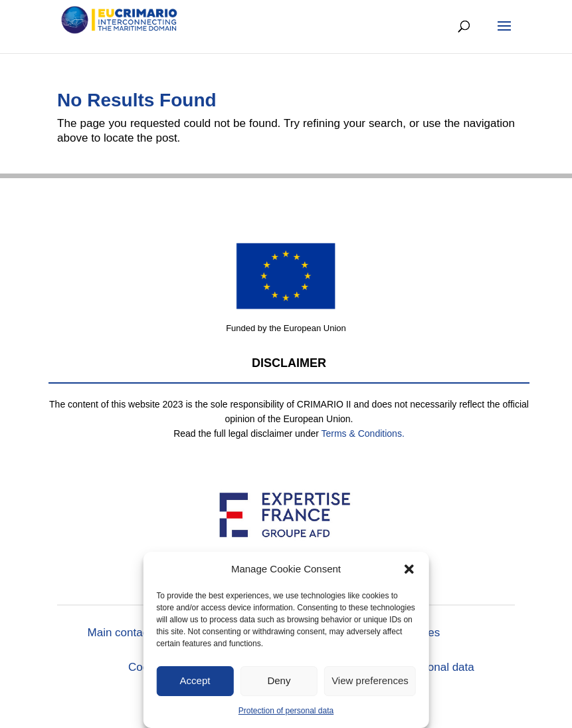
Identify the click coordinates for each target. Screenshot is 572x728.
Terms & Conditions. (363, 433)
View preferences (370, 680)
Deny (279, 680)
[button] (409, 569)
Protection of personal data (286, 711)
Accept (195, 680)
